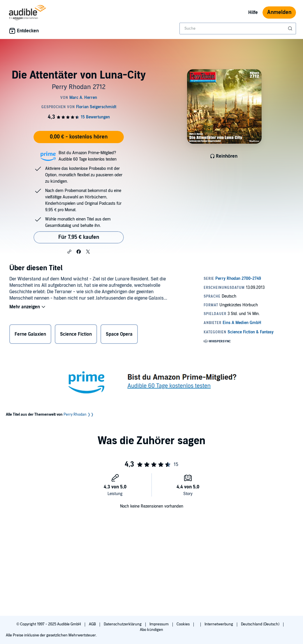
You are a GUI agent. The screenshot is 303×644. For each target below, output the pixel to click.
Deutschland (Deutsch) (261, 624)
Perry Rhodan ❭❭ (79, 414)
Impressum (160, 624)
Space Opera (119, 334)
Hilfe (253, 13)
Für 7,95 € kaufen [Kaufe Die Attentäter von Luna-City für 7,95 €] (79, 237)
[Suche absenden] (291, 29)
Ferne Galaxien (30, 334)
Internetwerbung (219, 624)
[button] (69, 251)
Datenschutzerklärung (123, 624)
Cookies (184, 624)
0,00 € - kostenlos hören (79, 137)
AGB (93, 624)
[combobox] (238, 29)
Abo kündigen (151, 630)
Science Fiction (76, 334)
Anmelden (279, 12)
